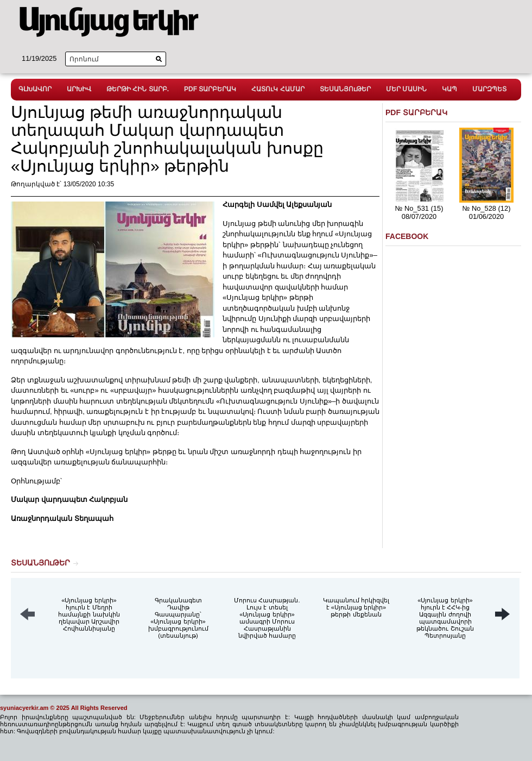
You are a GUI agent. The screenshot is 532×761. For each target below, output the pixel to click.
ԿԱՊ (449, 89)
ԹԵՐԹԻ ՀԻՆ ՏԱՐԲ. (138, 89)
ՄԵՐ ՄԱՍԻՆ (406, 89)
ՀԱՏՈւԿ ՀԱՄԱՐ (278, 89)
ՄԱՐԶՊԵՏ (489, 89)
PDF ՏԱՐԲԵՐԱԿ (210, 89)
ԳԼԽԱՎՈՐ (35, 89)
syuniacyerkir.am (24, 708)
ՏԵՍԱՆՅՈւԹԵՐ (345, 89)
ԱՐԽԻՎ (79, 89)
